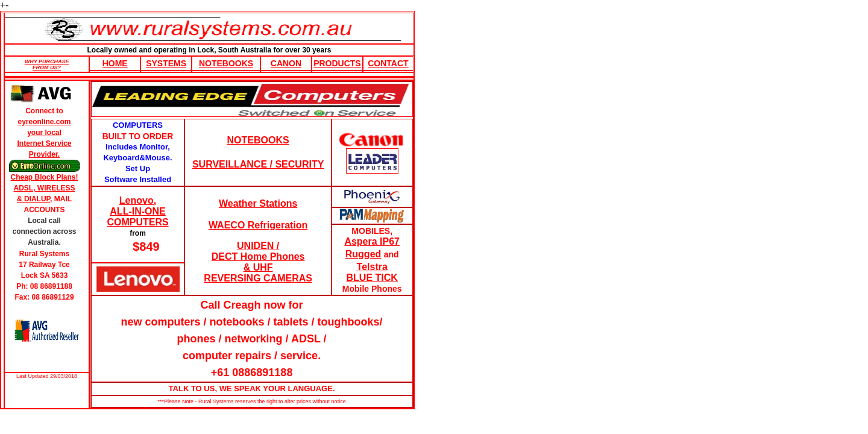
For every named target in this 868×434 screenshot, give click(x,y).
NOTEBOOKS (258, 140)
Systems (166, 63)
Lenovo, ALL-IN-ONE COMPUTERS (137, 211)
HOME (115, 63)
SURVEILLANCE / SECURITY (258, 164)
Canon (286, 63)
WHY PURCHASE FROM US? (47, 64)
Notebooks (226, 63)
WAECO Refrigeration (258, 225)
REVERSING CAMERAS (258, 278)
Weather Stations (258, 203)
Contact (388, 63)
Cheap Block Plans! (45, 177)
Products (337, 63)
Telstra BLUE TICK (372, 272)
